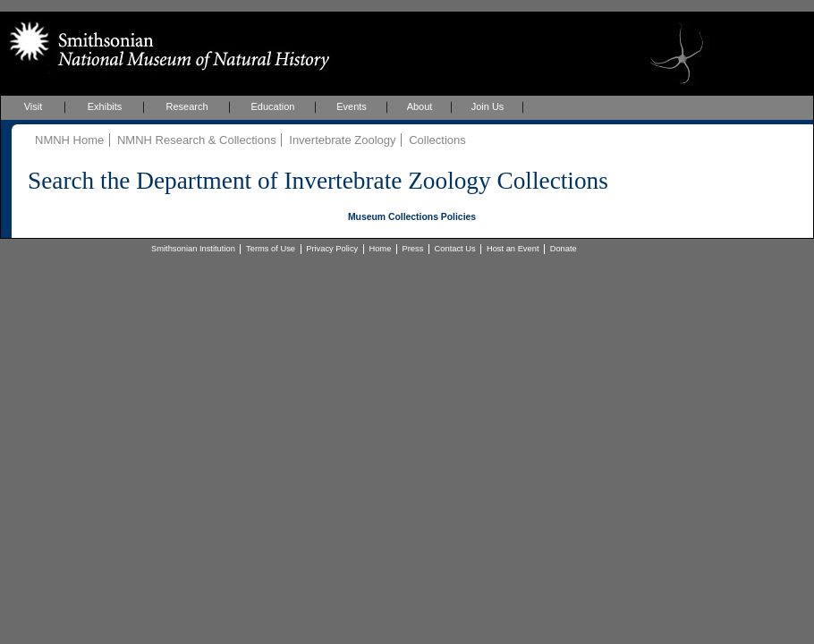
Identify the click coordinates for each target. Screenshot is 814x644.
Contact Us (455, 249)
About (420, 106)
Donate (564, 249)
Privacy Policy (332, 249)
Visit (34, 106)
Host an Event (513, 249)
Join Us (488, 106)
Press (413, 249)
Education (273, 106)
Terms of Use (271, 249)
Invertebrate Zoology (342, 140)
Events (352, 106)
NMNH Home (69, 140)
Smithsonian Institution (193, 249)
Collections (437, 140)
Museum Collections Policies (412, 217)
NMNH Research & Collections (197, 140)
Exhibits (105, 106)
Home (380, 249)
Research (187, 106)
